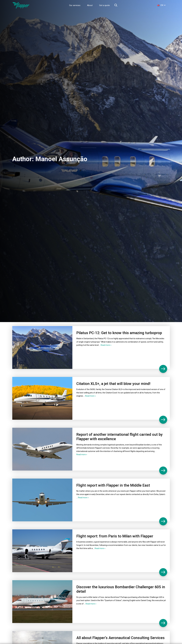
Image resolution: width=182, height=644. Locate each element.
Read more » (106, 345)
